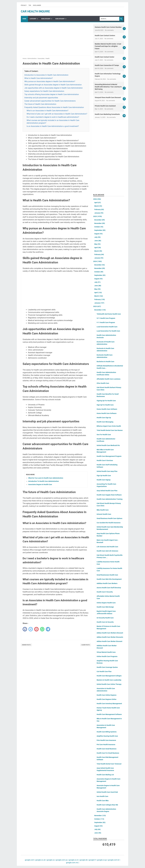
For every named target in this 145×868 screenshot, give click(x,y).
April (98, 203)
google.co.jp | (102, 860)
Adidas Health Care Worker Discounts (110, 637)
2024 (98, 261)
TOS (30, 5)
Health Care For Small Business (108, 753)
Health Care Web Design (105, 607)
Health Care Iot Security (105, 622)
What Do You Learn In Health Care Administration (46, 478)
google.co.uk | (41, 860)
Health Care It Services (105, 460)
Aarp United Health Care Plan (107, 491)
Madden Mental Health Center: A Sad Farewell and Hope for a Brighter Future (108, 46)
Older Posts (86, 645)
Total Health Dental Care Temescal (109, 764)
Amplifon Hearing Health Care (107, 736)
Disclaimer (37, 5)
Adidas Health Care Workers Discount (110, 633)
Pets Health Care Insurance (106, 740)
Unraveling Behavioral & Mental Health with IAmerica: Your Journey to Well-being (108, 87)
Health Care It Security (105, 592)
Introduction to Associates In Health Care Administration (46, 75)
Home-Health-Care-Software (107, 409)
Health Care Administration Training (110, 499)
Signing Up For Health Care (106, 401)
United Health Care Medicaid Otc (108, 445)
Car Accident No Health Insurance (109, 523)
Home (24, 19)
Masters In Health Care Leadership (109, 680)
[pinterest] (36, 629)
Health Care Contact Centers (105, 36)
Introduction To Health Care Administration (44, 481)
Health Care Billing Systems (107, 732)
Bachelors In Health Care (105, 362)
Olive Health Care (103, 383)
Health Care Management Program (109, 456)
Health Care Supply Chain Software (109, 495)
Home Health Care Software (107, 413)
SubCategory (46, 19)
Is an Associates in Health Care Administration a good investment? (53, 126)
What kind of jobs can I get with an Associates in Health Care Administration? (57, 114)
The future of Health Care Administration (40, 104)
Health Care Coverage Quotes (107, 667)
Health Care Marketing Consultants (107, 114)
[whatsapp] (42, 629)
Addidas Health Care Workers (107, 583)
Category (33, 19)
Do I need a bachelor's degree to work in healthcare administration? (53, 117)
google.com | (30, 860)
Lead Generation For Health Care (108, 331)
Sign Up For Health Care (105, 405)
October (99, 227)
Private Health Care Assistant (105, 106)
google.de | (84, 860)
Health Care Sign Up (104, 418)
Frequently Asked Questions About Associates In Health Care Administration (54, 107)
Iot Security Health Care (105, 618)
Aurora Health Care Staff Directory (109, 588)
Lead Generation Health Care (107, 327)
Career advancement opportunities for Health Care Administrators (50, 101)
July (97, 237)
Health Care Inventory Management (109, 704)
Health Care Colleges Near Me (107, 805)
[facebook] (25, 629)
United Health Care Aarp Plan (107, 471)
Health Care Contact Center (105, 57)
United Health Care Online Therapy (109, 684)
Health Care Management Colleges (109, 676)
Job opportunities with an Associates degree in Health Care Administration (54, 88)
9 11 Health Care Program (106, 322)
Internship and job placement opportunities (41, 98)
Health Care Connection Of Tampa (107, 65)
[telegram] (48, 629)
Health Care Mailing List (105, 775)
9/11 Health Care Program (106, 318)
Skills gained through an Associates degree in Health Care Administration (53, 85)
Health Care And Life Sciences (107, 551)
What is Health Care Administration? (39, 78)
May (97, 244)
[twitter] (31, 629)
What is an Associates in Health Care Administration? (47, 111)
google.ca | (51, 860)
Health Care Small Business (107, 749)
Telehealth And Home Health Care (109, 314)
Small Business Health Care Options (109, 518)
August (98, 234)
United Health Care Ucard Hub (107, 792)
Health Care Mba (103, 801)
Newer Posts (26, 645)
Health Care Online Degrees (107, 695)
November (100, 223)
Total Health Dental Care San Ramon (110, 430)
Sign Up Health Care (104, 476)
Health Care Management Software (109, 714)
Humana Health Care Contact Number (108, 27)
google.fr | (92, 860)
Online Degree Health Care (106, 603)
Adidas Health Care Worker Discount (109, 641)
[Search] (109, 19)
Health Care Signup (104, 480)
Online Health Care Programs (107, 656)
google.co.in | (74, 860)
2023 (97, 306)
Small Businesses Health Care (107, 575)
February (99, 209)
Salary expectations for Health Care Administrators (44, 91)
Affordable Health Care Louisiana (109, 379)
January (99, 213)
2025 (98, 216)
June (98, 241)
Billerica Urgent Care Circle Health (109, 426)
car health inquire (35, 11)
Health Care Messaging (105, 422)
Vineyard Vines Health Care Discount (108, 97)
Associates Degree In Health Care (40, 484)
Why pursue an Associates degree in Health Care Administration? (50, 81)
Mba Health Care (103, 510)
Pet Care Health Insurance (106, 745)
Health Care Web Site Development (109, 579)
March (98, 206)
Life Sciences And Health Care (107, 547)
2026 (97, 199)
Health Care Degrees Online (107, 699)
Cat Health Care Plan (104, 671)
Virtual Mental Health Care (106, 652)
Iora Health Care (102, 796)
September (100, 230)
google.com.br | (114, 860)
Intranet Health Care (104, 514)
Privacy (24, 5)
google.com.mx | (73, 863)
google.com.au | (62, 860)
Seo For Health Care (104, 435)
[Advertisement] (56, 40)
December (100, 220)
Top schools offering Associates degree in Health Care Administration (52, 94)
